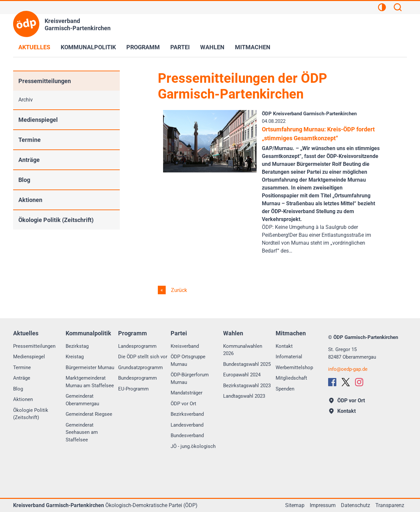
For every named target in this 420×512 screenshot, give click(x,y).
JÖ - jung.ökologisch (193, 446)
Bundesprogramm (137, 378)
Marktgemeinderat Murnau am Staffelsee (90, 382)
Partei (180, 47)
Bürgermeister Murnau (90, 367)
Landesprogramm (137, 346)
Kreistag (75, 357)
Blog (24, 180)
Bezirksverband (187, 414)
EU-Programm (133, 389)
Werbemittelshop (294, 367)
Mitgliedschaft (291, 378)
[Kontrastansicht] (382, 8)
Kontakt (284, 346)
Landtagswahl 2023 (244, 396)
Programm (143, 47)
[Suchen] (398, 8)
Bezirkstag (77, 346)
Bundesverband (187, 435)
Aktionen (30, 200)
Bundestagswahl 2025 (247, 364)
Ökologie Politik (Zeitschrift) (56, 220)
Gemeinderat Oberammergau (82, 400)
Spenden (285, 389)
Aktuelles (34, 47)
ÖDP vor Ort (183, 404)
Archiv (26, 100)
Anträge (29, 160)
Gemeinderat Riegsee (89, 414)
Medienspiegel (38, 120)
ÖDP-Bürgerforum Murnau (190, 378)
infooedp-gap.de (348, 369)
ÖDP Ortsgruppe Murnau (188, 360)
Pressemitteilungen (45, 81)
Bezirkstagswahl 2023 (247, 386)
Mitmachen (253, 47)
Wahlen (212, 47)
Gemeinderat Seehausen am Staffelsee (82, 432)
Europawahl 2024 (242, 375)
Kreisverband (185, 346)
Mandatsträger (187, 393)
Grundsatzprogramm (140, 367)
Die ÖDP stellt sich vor (143, 357)
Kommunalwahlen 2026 (243, 350)
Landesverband (187, 425)
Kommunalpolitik (88, 47)
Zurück (178, 290)
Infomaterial (289, 357)
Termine (30, 140)
